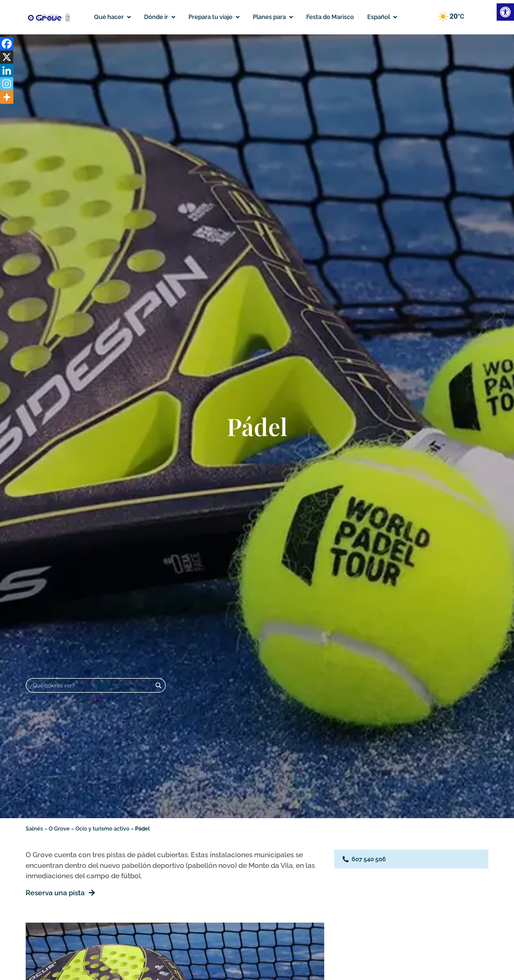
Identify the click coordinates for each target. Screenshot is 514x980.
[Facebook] (7, 44)
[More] (7, 97)
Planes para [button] (273, 17)
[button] (382, 17)
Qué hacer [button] (112, 17)
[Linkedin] (7, 70)
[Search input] (89, 685)
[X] (7, 57)
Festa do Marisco (330, 17)
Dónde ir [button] (160, 17)
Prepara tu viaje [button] (214, 17)
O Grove (59, 829)
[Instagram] (7, 84)
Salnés (34, 829)
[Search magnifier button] (158, 685)
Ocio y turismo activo (102, 829)
